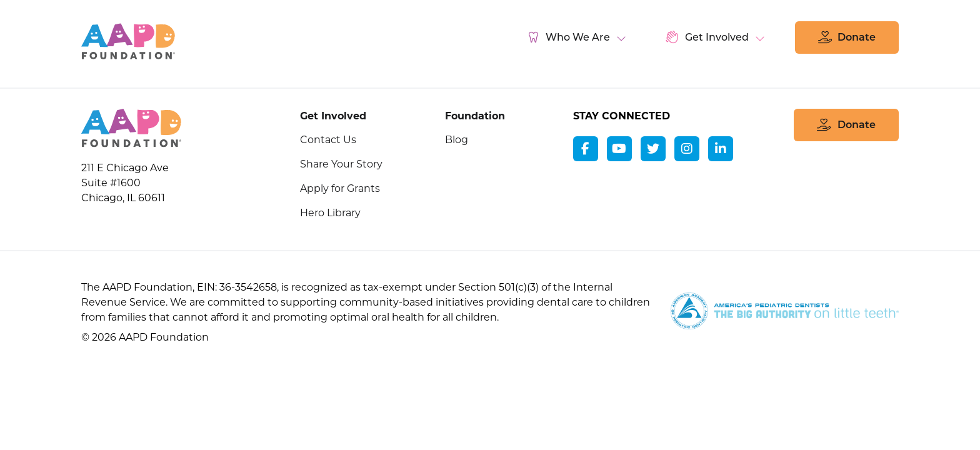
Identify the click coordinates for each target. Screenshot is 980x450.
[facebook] (586, 149)
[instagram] (687, 149)
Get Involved (333, 116)
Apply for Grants (340, 188)
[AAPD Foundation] (131, 130)
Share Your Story (341, 164)
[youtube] (619, 149)
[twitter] (653, 149)
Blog (457, 140)
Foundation (475, 116)
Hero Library (330, 213)
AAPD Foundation (128, 41)
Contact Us (328, 140)
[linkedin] (721, 149)
